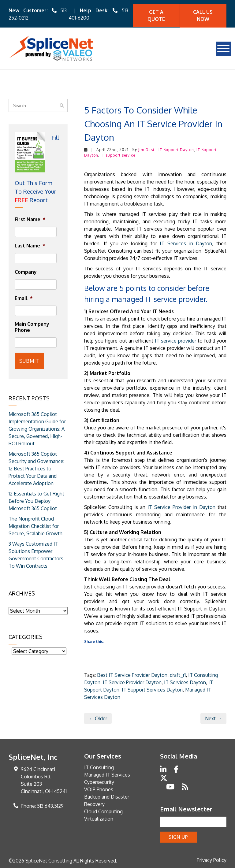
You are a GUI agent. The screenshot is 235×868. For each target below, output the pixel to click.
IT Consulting (99, 767)
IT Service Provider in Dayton (181, 507)
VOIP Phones (99, 789)
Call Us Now (203, 15)
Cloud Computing (103, 811)
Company (26, 272)
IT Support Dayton (176, 149)
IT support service (118, 155)
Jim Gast (146, 149)
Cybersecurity (99, 781)
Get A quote (156, 15)
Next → (213, 718)
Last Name (30, 245)
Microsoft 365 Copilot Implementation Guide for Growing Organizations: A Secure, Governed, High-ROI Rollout (37, 428)
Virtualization (99, 818)
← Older (98, 718)
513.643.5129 (50, 805)
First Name (30, 219)
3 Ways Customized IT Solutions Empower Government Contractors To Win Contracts (36, 554)
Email (24, 298)
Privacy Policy (212, 859)
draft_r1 (178, 674)
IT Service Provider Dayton (132, 682)
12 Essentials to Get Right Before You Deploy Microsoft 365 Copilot (36, 500)
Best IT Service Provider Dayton (132, 674)
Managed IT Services (107, 774)
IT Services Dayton (185, 682)
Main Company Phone (32, 326)
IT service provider (175, 340)
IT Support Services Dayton (152, 689)
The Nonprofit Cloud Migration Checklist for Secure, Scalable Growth (35, 525)
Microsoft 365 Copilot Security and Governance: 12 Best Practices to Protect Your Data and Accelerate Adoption (36, 467)
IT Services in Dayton (186, 243)
